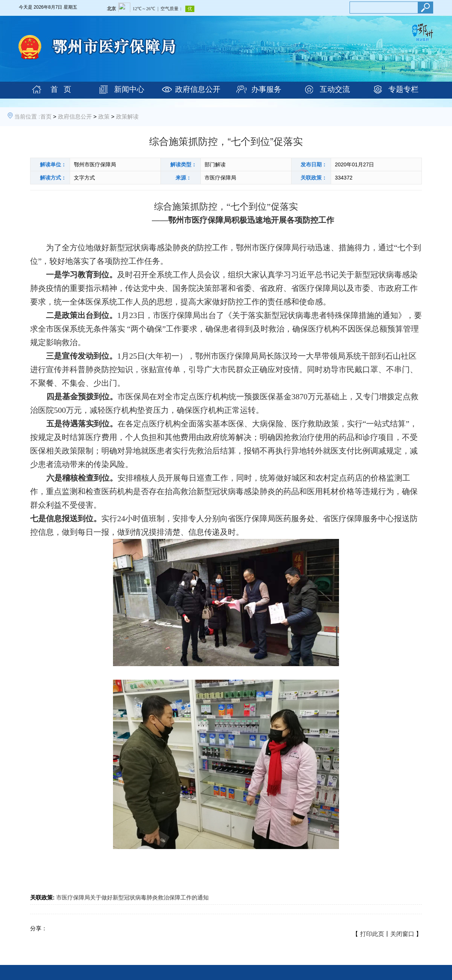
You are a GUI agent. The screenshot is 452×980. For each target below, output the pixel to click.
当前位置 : (27, 116)
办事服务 (266, 89)
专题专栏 (403, 89)
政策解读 (127, 116)
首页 (46, 116)
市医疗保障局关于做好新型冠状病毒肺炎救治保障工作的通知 (132, 897)
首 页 (61, 89)
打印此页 (372, 934)
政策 (104, 116)
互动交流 (335, 89)
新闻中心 (129, 89)
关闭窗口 (402, 934)
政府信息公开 (198, 89)
